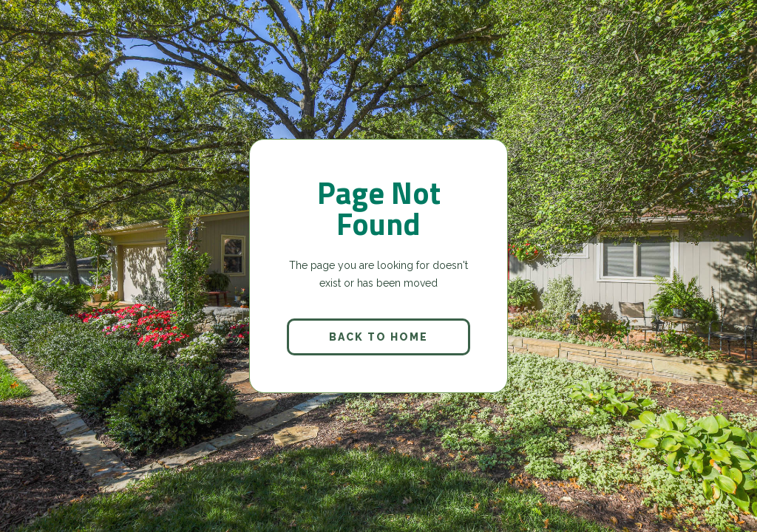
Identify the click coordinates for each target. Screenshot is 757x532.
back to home (378, 337)
